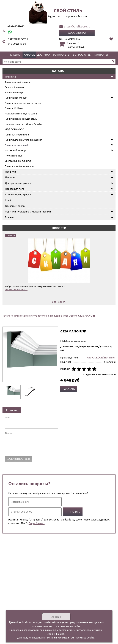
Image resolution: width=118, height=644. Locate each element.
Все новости (59, 302)
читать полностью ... (16, 289)
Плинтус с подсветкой (17, 134)
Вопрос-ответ (82, 55)
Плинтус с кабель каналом (19, 166)
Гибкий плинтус (13, 156)
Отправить (73, 512)
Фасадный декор (15, 206)
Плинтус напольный (16, 98)
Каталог (29, 55)
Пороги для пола (15, 189)
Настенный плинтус (16, 150)
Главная (16, 55)
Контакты (101, 55)
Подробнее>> (37, 523)
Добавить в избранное (84, 331)
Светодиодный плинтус (18, 161)
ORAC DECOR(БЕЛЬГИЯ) (101, 357)
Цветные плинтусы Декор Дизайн (23, 124)
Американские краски (18, 194)
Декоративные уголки (18, 183)
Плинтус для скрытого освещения (23, 140)
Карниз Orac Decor (65, 315)
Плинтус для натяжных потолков (23, 103)
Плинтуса (10, 76)
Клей (8, 200)
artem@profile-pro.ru (77, 26)
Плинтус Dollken (14, 108)
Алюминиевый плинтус (18, 82)
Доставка (44, 55)
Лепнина (10, 177)
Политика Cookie (85, 637)
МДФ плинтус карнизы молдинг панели (28, 211)
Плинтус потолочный (17, 145)
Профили (10, 171)
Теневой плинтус (14, 92)
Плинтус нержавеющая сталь (21, 119)
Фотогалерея (61, 55)
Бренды (10, 217)
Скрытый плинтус (15, 87)
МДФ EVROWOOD (14, 129)
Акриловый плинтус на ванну (21, 113)
